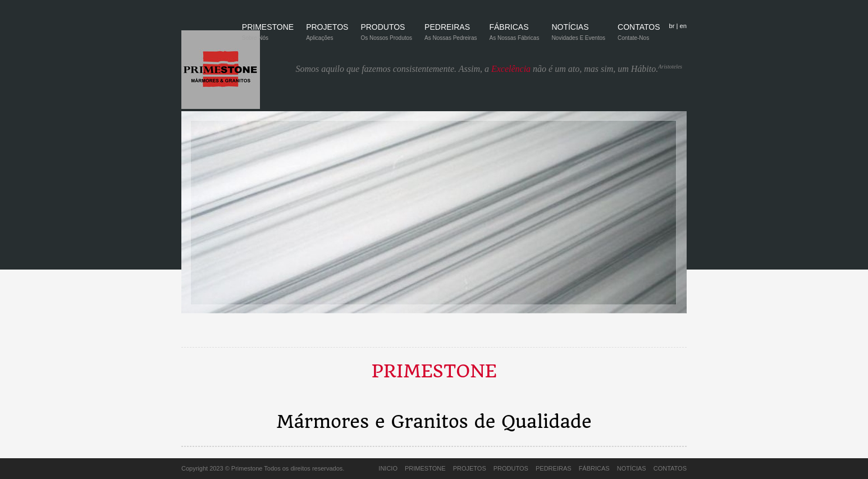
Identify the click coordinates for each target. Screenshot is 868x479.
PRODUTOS (386, 36)
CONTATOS (639, 36)
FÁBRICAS (514, 36)
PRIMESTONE (268, 36)
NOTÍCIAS (578, 36)
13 (526, 335)
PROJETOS (327, 36)
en (683, 26)
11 (497, 335)
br (671, 26)
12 (511, 335)
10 (483, 335)
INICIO (388, 468)
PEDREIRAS (451, 36)
